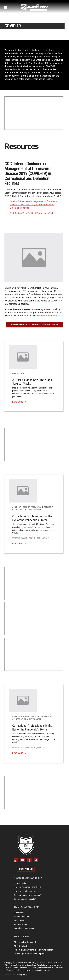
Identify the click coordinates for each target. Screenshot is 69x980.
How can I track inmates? (25, 891)
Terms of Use (10, 975)
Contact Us (26, 869)
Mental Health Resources (24, 928)
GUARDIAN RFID (25, 962)
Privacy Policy (22, 975)
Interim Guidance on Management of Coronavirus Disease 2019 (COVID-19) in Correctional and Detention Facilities (34, 205)
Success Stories (20, 924)
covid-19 (16, 538)
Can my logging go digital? (25, 899)
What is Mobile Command (25, 942)
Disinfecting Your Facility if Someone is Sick (32, 213)
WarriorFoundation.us (48, 316)
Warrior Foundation (22, 917)
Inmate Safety (43, 538)
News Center (19, 920)
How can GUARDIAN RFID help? (27, 887)
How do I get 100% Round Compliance (30, 954)
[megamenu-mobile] (5, 8)
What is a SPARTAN (22, 946)
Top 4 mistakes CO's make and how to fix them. (34, 950)
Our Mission (19, 913)
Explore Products (21, 883)
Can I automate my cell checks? (27, 895)
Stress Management (28, 538)
